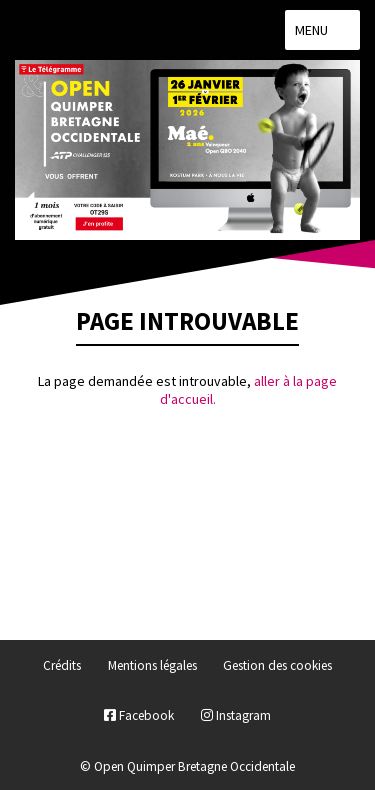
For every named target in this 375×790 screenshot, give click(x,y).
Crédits (62, 665)
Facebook (139, 715)
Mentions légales (152, 665)
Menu (322, 30)
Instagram (236, 715)
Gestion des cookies (277, 665)
